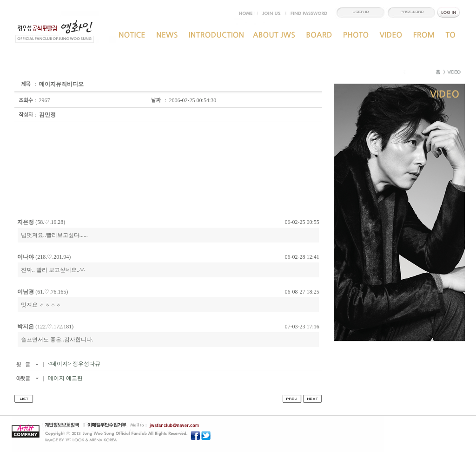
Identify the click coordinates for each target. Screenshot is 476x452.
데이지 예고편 (65, 378)
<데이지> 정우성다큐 (73, 364)
